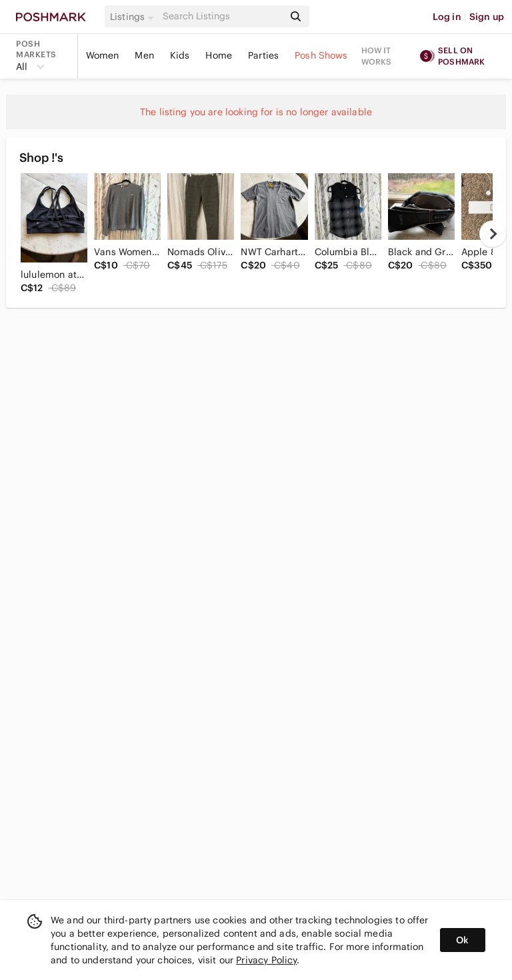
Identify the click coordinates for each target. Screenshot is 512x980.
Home (219, 55)
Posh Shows (321, 55)
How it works (377, 56)
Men (144, 55)
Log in (447, 17)
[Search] (222, 16)
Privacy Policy (266, 960)
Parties (263, 55)
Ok (462, 940)
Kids (180, 55)
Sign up (487, 17)
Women (103, 55)
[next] (493, 234)
